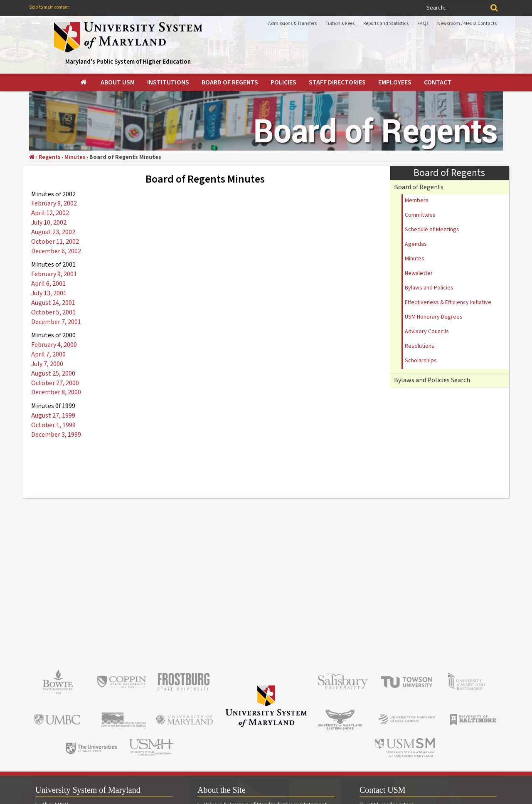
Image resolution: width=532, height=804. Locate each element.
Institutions (168, 82)
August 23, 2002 (53, 232)
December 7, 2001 (56, 322)
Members (417, 200)
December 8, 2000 (56, 392)
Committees (420, 215)
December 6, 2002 (56, 251)
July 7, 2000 (47, 364)
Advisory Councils (427, 331)
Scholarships (421, 361)
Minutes (75, 157)
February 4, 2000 (54, 345)
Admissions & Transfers (292, 24)
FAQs (423, 24)
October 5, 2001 (53, 312)
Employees (395, 82)
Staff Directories (337, 82)
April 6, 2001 (48, 284)
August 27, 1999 (53, 416)
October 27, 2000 (55, 383)
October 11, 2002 (55, 242)
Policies (283, 82)
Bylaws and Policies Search (432, 380)
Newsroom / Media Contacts (467, 24)
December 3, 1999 (56, 435)
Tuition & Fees (340, 24)
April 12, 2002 (50, 213)
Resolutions (420, 346)
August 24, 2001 (53, 303)
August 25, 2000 (53, 374)
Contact (438, 82)
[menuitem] (84, 82)
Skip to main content (49, 7)
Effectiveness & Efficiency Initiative (448, 302)
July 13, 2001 (49, 293)
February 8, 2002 (54, 203)
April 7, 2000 (48, 354)
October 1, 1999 (53, 425)
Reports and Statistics (386, 24)
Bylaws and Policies (429, 288)
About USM (118, 82)
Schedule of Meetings (432, 230)
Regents (49, 157)
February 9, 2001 (54, 274)
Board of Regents (230, 82)
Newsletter (419, 273)
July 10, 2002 (49, 223)
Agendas (416, 244)
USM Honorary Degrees (434, 317)
